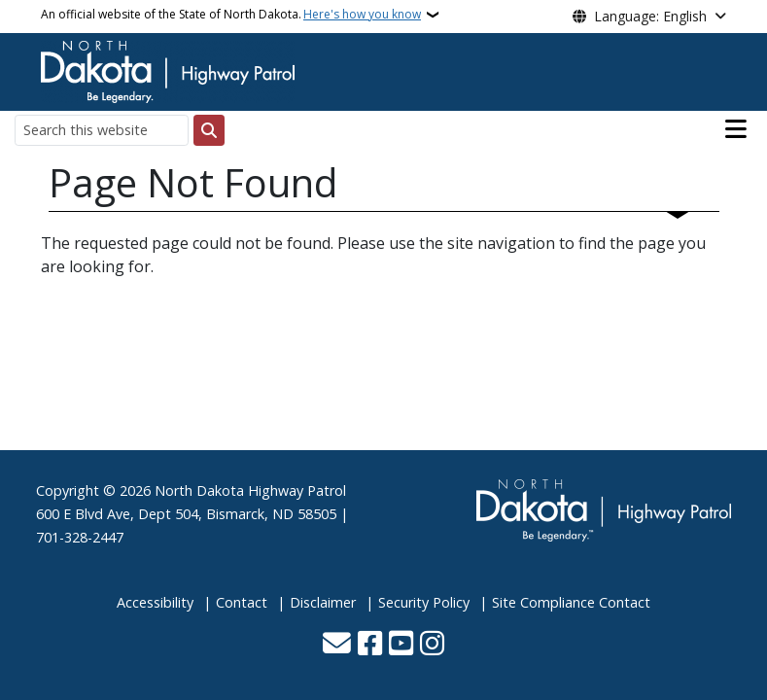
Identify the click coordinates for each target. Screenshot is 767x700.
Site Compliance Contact (571, 602)
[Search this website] (102, 130)
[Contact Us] (337, 645)
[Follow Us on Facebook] (370, 645)
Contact (242, 602)
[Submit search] (209, 130)
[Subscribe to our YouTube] (401, 645)
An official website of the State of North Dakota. (231, 15)
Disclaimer (323, 602)
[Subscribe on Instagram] (432, 645)
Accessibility (155, 602)
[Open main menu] (736, 129)
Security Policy (424, 602)
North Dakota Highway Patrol (250, 490)
